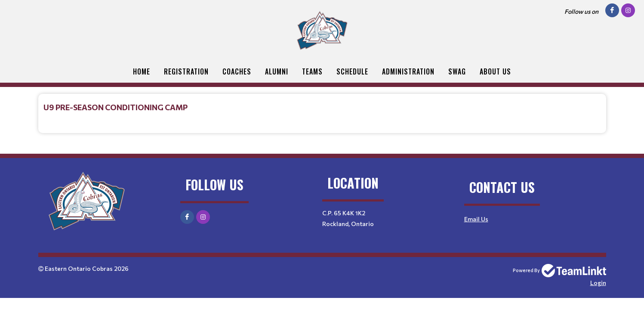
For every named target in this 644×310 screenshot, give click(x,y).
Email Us (476, 219)
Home (142, 71)
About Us (495, 71)
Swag (457, 71)
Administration (408, 71)
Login (598, 283)
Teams (312, 71)
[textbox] (322, 107)
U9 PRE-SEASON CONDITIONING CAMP (116, 107)
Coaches (237, 71)
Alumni (277, 71)
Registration (186, 71)
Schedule (352, 71)
